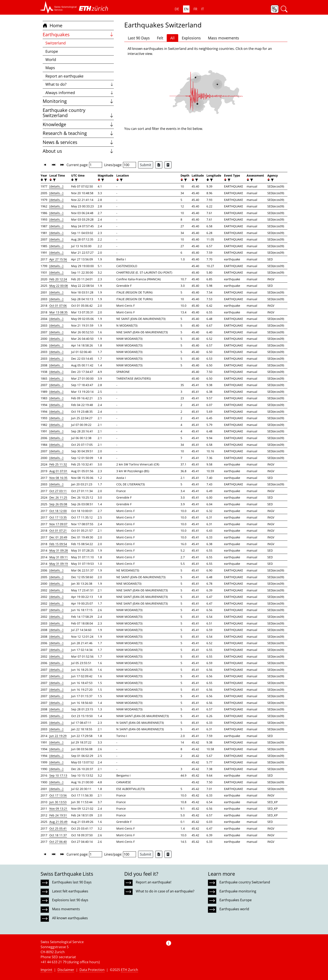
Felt (160, 38)
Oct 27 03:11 (58, 491)
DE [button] (177, 9)
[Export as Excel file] (159, 165)
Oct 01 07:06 (58, 306)
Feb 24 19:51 (58, 815)
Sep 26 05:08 (58, 504)
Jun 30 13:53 (58, 802)
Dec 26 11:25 (58, 497)
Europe (52, 51)
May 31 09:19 (59, 564)
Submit (146, 165)
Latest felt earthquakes (70, 891)
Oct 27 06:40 (58, 842)
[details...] (56, 186)
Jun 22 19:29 (58, 736)
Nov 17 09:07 (58, 524)
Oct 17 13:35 (58, 517)
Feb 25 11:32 (58, 464)
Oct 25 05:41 (58, 828)
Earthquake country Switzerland (78, 113)
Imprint (46, 970)
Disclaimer (66, 970)
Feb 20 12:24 (58, 279)
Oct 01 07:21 (58, 531)
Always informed (80, 93)
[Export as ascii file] (168, 165)
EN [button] (186, 9)
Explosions (191, 38)
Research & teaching (78, 133)
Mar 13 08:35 (58, 312)
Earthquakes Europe (236, 900)
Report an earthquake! (154, 882)
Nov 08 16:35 (58, 478)
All (172, 38)
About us (78, 151)
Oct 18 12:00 (58, 511)
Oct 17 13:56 (58, 795)
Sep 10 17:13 (58, 775)
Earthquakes (78, 34)
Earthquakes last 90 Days (72, 882)
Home (53, 25)
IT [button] (203, 9)
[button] (59, 7)
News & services (78, 142)
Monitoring (78, 101)
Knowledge (78, 124)
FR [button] (195, 9)
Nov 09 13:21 (58, 809)
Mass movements (224, 38)
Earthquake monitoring (238, 891)
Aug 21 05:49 (58, 822)
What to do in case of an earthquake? (165, 891)
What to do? (80, 84)
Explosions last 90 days (70, 900)
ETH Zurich (129, 970)
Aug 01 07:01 (58, 471)
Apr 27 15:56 (58, 259)
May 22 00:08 (59, 286)
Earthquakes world (234, 909)
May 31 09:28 (59, 550)
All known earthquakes (70, 918)
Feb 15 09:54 (58, 544)
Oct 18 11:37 (58, 835)
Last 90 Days (139, 38)
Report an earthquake (64, 76)
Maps (50, 68)
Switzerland (56, 43)
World (51, 59)
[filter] (45, 180)
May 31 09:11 (59, 557)
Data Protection (92, 970)
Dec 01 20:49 (58, 537)
